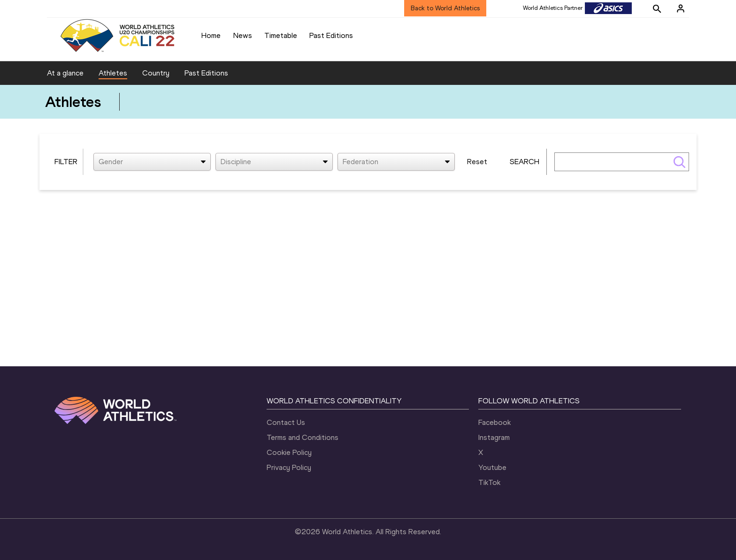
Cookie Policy (289, 452)
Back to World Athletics (445, 8)
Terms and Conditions (303, 437)
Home (211, 35)
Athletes (113, 73)
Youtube (492, 467)
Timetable (281, 35)
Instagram (494, 437)
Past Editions (331, 35)
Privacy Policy (289, 467)
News (243, 35)
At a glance (65, 73)
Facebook (494, 422)
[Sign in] (681, 8)
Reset (477, 162)
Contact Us (286, 422)
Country (156, 73)
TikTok (489, 482)
